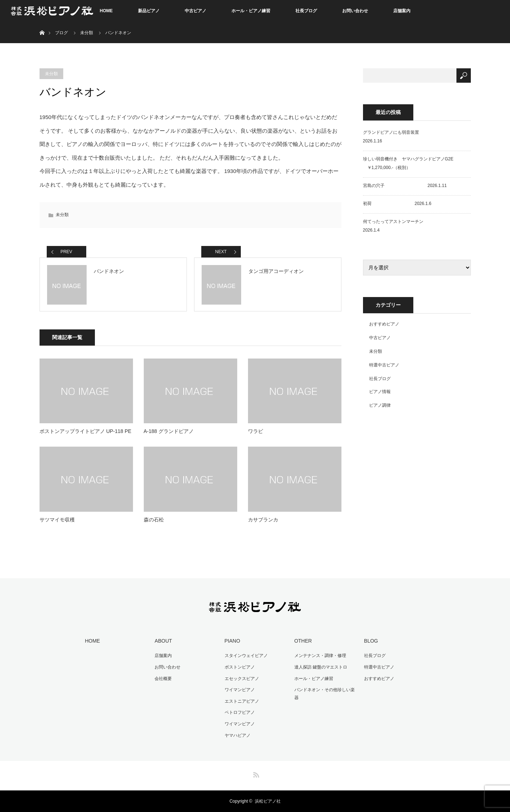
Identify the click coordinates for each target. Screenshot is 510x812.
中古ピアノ (196, 11)
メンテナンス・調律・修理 (320, 656)
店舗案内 (402, 11)
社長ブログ (306, 11)
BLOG (371, 641)
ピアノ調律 (380, 405)
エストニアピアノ (242, 701)
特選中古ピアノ (384, 365)
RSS (255, 774)
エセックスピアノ (242, 679)
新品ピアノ (149, 11)
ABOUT (163, 641)
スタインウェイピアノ (246, 656)
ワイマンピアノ (240, 690)
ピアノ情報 (380, 392)
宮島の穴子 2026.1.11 (405, 186)
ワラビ (256, 431)
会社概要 (163, 679)
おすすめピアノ (384, 324)
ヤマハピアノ (238, 735)
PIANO (233, 641)
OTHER (303, 641)
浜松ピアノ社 (268, 801)
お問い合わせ (355, 11)
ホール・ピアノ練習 (251, 11)
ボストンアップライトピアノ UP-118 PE (86, 431)
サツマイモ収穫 (57, 520)
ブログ (61, 33)
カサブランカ (263, 520)
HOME (106, 11)
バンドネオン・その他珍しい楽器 (325, 694)
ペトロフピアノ (240, 712)
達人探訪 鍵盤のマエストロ (321, 667)
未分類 (87, 33)
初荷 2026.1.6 (397, 204)
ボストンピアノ (240, 667)
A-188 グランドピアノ (169, 431)
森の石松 (154, 520)
